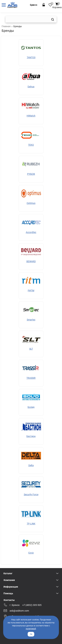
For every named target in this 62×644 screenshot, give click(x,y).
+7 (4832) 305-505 (32, 605)
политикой (31, 629)
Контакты (9, 600)
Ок (31, 634)
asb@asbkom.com (19, 611)
